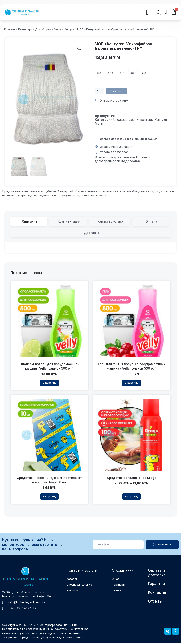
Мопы (58, 29)
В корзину (118, 91)
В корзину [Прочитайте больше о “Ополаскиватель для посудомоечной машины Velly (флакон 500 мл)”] (49, 383)
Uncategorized (124, 120)
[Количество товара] (100, 91)
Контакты (157, 593)
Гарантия (156, 584)
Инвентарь (25, 29)
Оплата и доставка (157, 573)
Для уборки (43, 29)
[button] (95, 13)
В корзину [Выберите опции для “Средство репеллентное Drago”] (132, 497)
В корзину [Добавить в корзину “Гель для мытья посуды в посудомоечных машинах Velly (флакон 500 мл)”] (132, 383)
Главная (10, 29)
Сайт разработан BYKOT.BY (59, 625)
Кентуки (69, 29)
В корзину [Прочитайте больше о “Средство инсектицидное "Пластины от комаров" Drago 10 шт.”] (49, 497)
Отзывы (155, 602)
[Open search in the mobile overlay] (159, 13)
